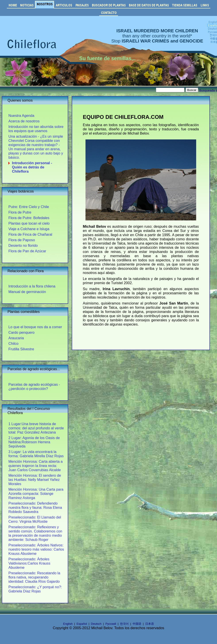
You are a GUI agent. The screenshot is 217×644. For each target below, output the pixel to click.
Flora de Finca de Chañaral (30, 234)
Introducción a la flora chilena (32, 286)
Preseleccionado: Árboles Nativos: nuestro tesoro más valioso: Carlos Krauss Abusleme (36, 549)
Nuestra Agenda (21, 116)
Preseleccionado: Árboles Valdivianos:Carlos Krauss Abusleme (29, 563)
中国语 (137, 624)
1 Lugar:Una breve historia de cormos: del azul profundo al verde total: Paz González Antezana (36, 428)
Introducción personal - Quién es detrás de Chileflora (32, 167)
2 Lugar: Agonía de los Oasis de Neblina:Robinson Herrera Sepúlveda (34, 442)
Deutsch (96, 624)
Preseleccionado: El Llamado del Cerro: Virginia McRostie (35, 519)
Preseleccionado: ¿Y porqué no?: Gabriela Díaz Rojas (35, 589)
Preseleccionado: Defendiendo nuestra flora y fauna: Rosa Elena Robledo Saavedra (35, 507)
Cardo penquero (21, 332)
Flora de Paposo (22, 240)
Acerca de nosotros (24, 121)
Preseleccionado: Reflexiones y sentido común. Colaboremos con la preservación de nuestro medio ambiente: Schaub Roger (35, 533)
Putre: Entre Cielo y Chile (29, 207)
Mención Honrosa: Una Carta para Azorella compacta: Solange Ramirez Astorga (36, 494)
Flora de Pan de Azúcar (27, 251)
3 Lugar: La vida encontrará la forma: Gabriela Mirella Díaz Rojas (36, 454)
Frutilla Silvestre (21, 349)
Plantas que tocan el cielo (29, 223)
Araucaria (16, 338)
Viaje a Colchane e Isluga (29, 229)
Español (82, 624)
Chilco (13, 343)
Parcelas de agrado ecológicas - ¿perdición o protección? (34, 387)
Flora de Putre (20, 212)
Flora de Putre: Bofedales (29, 218)
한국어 (124, 624)
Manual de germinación (27, 292)
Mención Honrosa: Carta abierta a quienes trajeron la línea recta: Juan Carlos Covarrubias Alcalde (36, 466)
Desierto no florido (23, 245)
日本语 (150, 624)
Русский (111, 624)
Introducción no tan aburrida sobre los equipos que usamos (36, 129)
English (68, 624)
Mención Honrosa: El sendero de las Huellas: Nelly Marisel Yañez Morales (35, 480)
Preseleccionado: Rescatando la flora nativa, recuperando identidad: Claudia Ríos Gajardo (34, 577)
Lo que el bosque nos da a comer (35, 327)
